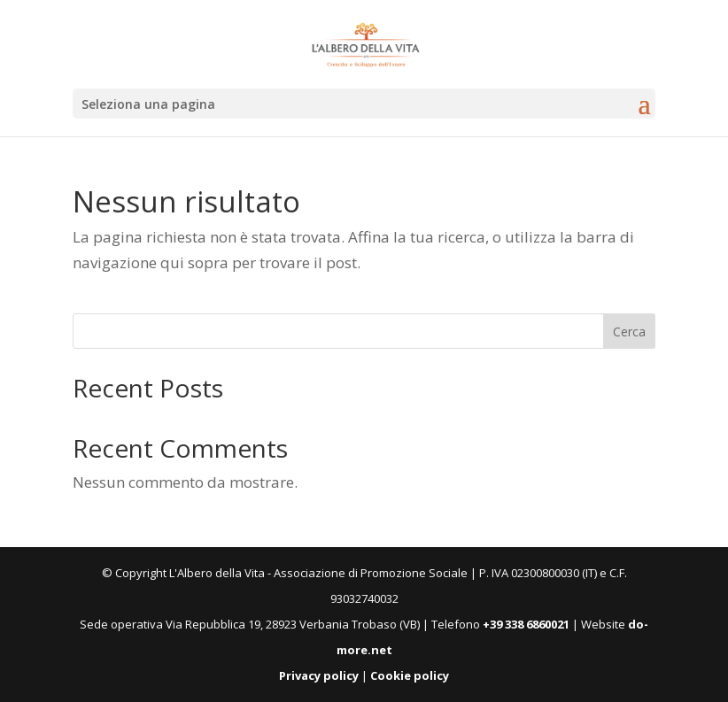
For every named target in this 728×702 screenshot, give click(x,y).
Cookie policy (410, 675)
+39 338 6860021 (526, 624)
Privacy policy (319, 675)
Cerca (629, 332)
